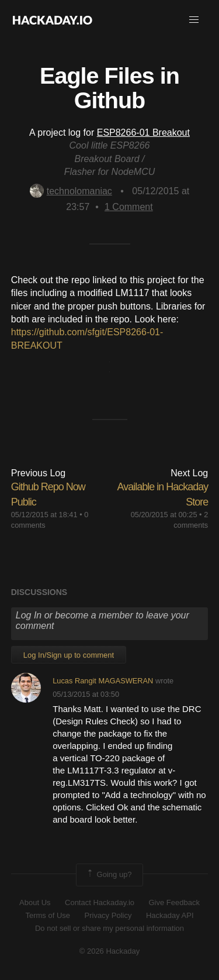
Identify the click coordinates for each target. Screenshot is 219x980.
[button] (194, 20)
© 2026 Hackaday (110, 951)
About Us (35, 902)
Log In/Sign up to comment (69, 655)
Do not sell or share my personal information (109, 928)
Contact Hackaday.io (100, 902)
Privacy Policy (108, 915)
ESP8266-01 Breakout (143, 133)
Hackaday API (170, 915)
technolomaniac (71, 191)
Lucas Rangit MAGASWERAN (103, 681)
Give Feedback (174, 902)
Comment (129, 207)
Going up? (109, 875)
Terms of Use (48, 915)
